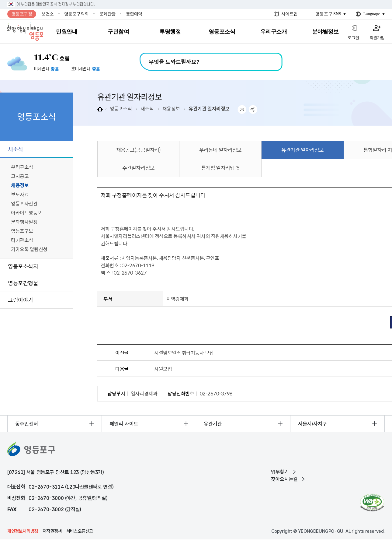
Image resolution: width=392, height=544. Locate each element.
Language (372, 14)
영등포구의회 (76, 14)
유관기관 (213, 424)
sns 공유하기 (253, 109)
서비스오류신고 (80, 531)
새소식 (147, 108)
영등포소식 (121, 108)
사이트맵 (290, 14)
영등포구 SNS (328, 14)
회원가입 (377, 38)
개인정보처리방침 (23, 531)
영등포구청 (22, 14)
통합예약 (134, 14)
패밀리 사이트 (124, 424)
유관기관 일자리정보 (209, 108)
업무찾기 (280, 472)
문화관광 (107, 14)
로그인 (353, 38)
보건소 (48, 14)
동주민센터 (27, 424)
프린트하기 (242, 109)
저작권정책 (52, 531)
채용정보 (171, 108)
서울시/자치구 (312, 424)
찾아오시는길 (284, 479)
